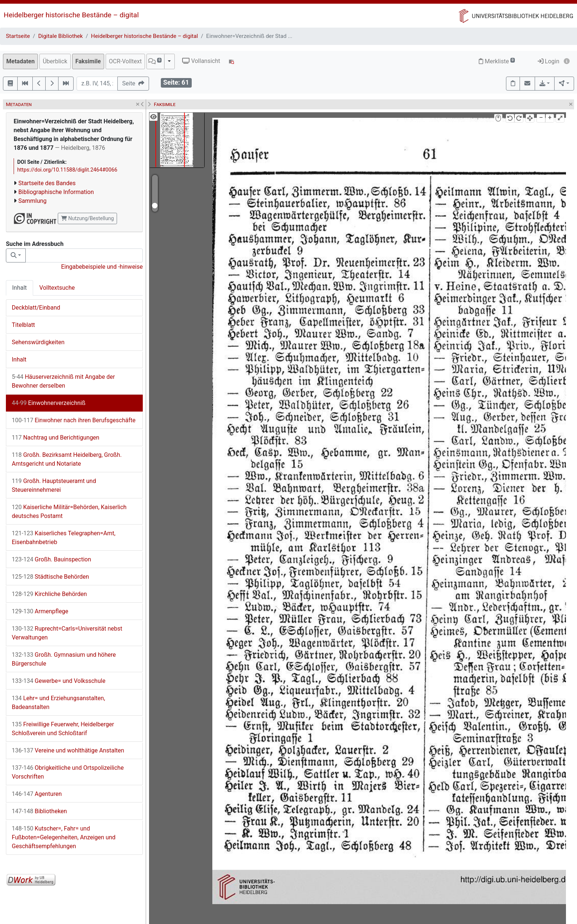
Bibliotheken (39, 811)
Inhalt (20, 288)
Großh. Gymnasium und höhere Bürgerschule (64, 659)
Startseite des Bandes (47, 183)
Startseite (18, 36)
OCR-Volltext (125, 61)
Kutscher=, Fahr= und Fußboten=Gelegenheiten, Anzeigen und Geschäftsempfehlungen (64, 837)
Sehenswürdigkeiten (38, 342)
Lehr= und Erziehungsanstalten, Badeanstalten (59, 703)
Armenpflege (40, 611)
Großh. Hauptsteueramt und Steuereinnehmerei (54, 485)
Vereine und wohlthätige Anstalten (68, 750)
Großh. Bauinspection (52, 559)
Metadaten (20, 61)
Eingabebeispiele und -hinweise (102, 267)
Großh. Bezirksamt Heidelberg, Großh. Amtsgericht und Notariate (67, 459)
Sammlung (33, 201)
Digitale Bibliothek (61, 36)
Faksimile (88, 61)
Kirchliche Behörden (49, 594)
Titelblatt (23, 325)
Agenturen (37, 794)
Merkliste (497, 61)
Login (548, 61)
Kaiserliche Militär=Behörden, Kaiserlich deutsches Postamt (69, 512)
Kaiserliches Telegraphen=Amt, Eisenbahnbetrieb (64, 538)
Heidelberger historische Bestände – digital (71, 15)
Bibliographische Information (56, 192)
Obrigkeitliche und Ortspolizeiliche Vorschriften (68, 772)
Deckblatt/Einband (36, 308)
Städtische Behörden (50, 577)
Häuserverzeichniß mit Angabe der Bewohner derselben (63, 381)
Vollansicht (201, 61)
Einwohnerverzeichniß (49, 403)
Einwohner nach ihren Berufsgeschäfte (74, 420)
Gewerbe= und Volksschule (59, 681)
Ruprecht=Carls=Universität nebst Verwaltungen (67, 633)
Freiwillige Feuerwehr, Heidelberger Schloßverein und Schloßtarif (63, 729)
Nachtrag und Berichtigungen (56, 438)
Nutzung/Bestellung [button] (87, 218)
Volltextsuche (57, 288)
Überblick (55, 61)
